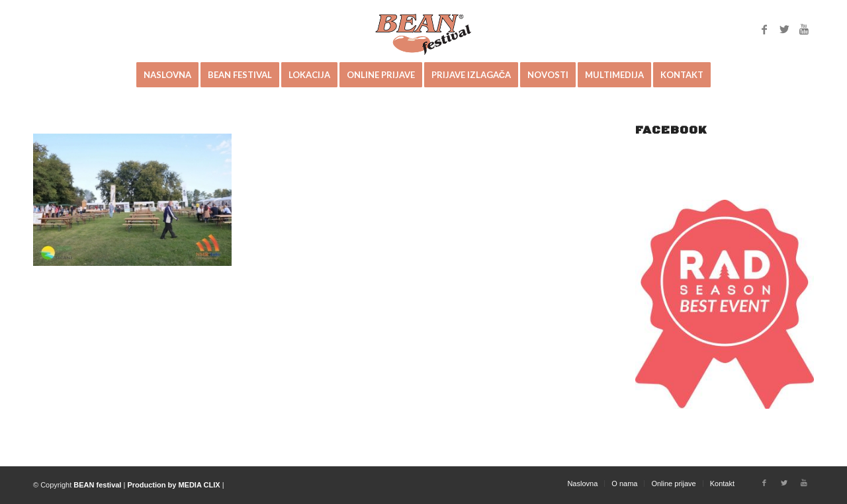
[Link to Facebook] (764, 29)
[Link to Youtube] (804, 29)
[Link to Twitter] (784, 29)
